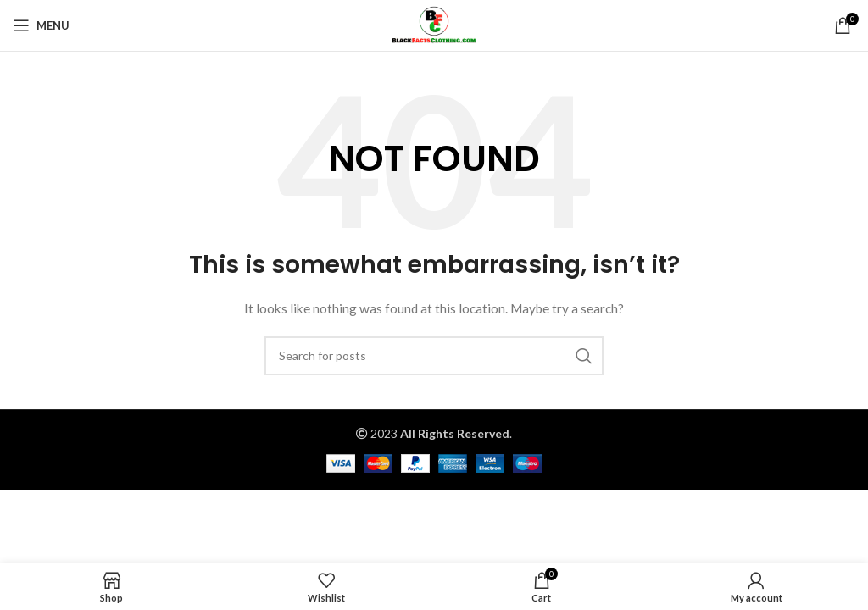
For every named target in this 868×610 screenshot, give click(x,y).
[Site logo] (434, 24)
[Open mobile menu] (41, 25)
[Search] (434, 356)
